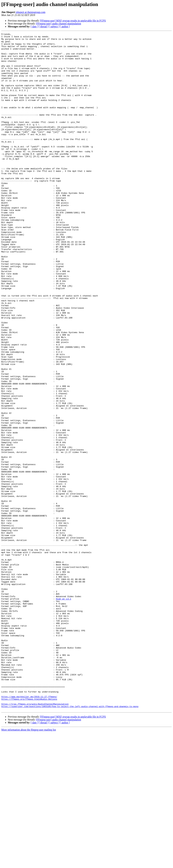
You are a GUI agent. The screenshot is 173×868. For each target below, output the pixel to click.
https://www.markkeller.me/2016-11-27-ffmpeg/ (29, 830)
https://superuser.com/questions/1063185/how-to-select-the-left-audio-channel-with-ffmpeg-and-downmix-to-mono (70, 841)
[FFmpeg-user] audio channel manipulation (58, 24)
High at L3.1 (63, 712)
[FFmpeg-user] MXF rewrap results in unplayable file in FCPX (73, 21)
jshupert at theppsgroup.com (31, 12)
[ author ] (65, 26)
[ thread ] (44, 26)
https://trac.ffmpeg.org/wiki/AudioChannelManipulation (35, 838)
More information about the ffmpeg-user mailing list (29, 865)
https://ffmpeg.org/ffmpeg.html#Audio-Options (29, 832)
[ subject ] (54, 26)
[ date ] (34, 26)
